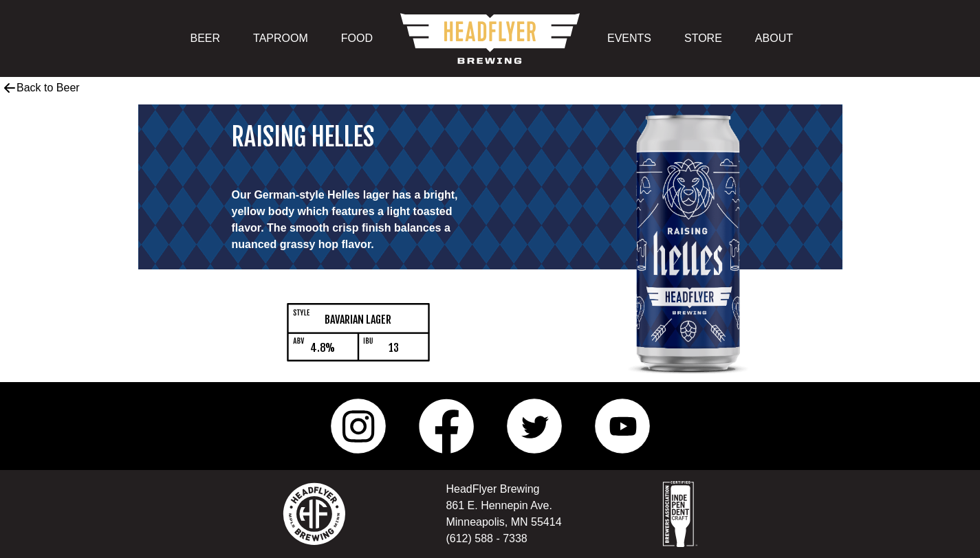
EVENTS (629, 38)
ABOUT (774, 38)
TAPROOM (281, 38)
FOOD (357, 38)
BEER (206, 38)
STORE (703, 38)
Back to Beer (41, 88)
